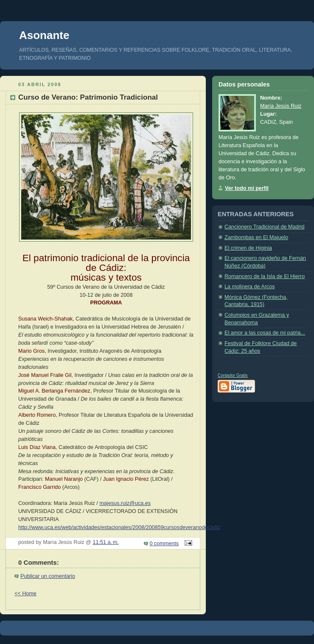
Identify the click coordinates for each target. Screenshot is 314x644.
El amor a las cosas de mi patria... (265, 333)
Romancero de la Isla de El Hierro (265, 276)
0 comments (164, 544)
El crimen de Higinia (248, 248)
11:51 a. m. (105, 542)
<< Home (25, 594)
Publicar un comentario (48, 576)
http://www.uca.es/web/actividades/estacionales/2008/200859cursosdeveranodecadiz (119, 527)
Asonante (44, 35)
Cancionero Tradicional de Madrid (265, 227)
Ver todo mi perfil (247, 188)
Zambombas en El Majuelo (256, 237)
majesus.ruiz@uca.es (125, 503)
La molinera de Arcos (250, 287)
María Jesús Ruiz (281, 106)
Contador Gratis (233, 375)
